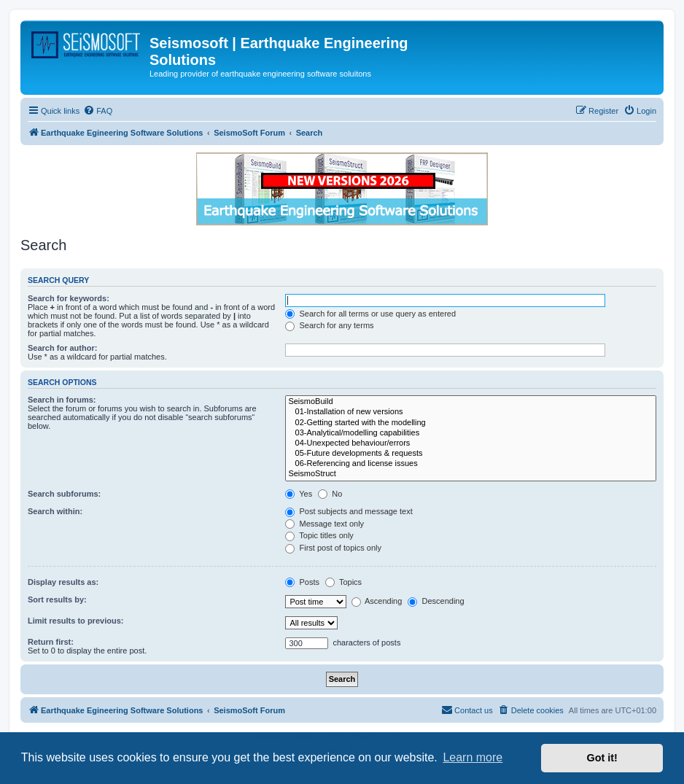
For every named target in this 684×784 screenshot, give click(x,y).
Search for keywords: (69, 298)
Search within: (55, 511)
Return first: (51, 642)
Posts (302, 582)
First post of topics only (333, 548)
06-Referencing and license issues (471, 464)
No (330, 494)
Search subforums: (64, 494)
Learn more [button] (473, 757)
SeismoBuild (471, 402)
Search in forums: (62, 400)
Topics (343, 582)
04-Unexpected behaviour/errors (471, 443)
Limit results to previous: (75, 621)
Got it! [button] (602, 758)
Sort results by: (57, 599)
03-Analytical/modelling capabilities (471, 433)
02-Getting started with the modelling (471, 423)
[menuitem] (98, 111)
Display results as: (63, 582)
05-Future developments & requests (471, 454)
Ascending (377, 601)
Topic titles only (319, 535)
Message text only (324, 524)
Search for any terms (329, 325)
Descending (436, 601)
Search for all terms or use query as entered (370, 314)
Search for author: (62, 348)
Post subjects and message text (349, 511)
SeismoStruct (471, 474)
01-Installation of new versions (471, 412)
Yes (299, 494)
